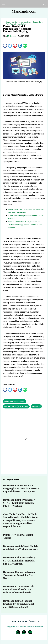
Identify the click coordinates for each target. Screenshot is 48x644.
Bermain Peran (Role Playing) (16, 406)
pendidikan (36, 406)
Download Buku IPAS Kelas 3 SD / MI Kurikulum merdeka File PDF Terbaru (19, 503)
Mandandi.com (24, 11)
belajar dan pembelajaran (15, 401)
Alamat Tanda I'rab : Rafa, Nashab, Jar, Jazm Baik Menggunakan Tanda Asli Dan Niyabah (25, 225)
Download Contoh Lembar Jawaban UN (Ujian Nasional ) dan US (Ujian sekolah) (19, 604)
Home (13, 621)
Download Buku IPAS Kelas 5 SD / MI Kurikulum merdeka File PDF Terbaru (19, 561)
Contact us (34, 621)
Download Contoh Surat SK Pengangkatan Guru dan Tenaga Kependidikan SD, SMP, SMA (21, 488)
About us (22, 621)
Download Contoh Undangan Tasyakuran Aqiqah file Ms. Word (19, 575)
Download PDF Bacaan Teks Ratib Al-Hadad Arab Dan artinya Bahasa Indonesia (19, 589)
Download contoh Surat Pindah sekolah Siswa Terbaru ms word (21, 548)
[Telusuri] (44, 5)
